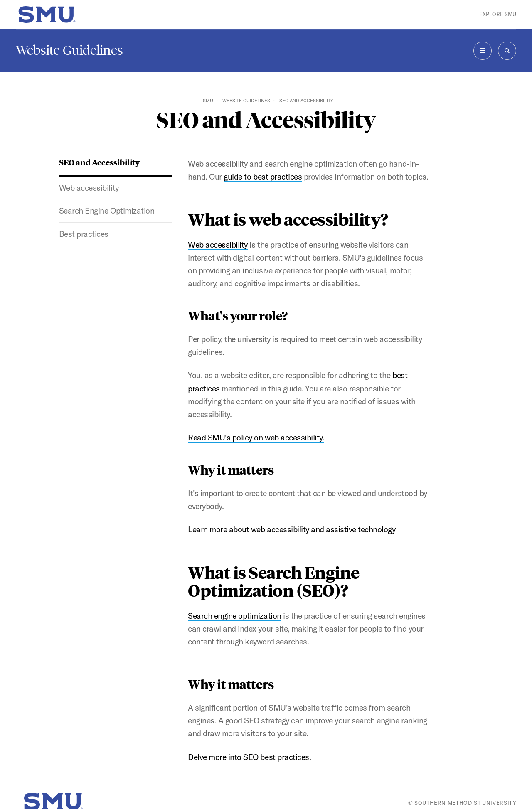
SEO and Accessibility (99, 162)
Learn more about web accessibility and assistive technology (292, 529)
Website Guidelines (69, 50)
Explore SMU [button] (498, 14)
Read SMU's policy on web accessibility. (256, 438)
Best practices (84, 234)
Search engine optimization (234, 616)
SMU (208, 101)
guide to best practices (263, 177)
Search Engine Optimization (107, 211)
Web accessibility (89, 188)
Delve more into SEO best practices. (249, 757)
